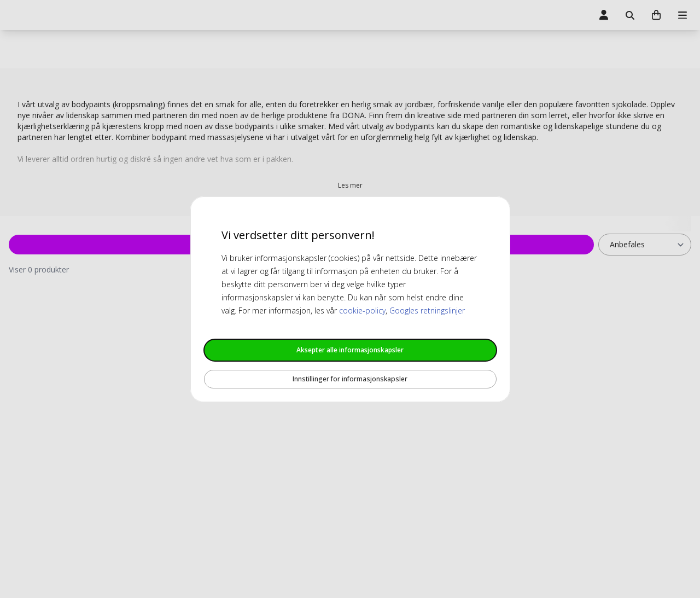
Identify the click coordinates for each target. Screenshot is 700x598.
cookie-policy (362, 310)
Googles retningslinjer (427, 310)
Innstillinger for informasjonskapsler (350, 379)
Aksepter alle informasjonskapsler (350, 350)
